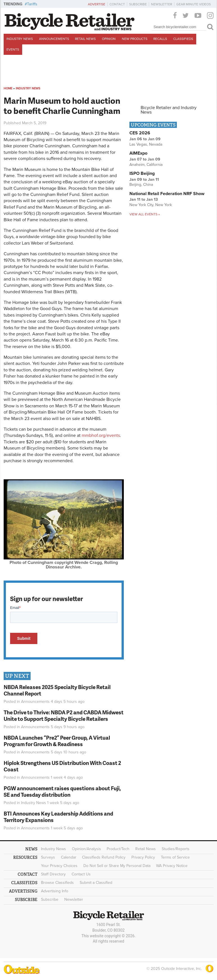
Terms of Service (175, 857)
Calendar (69, 857)
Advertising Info (55, 891)
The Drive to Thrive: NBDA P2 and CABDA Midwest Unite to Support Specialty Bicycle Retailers (64, 715)
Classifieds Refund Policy (104, 857)
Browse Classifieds (57, 883)
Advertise (97, 4)
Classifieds (183, 39)
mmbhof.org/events (101, 435)
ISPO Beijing (142, 173)
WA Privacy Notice (172, 866)
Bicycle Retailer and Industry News (169, 110)
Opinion (109, 39)
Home (8, 88)
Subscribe (138, 4)
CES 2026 (140, 133)
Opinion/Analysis (86, 849)
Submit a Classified (96, 883)
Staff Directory (53, 874)
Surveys (48, 857)
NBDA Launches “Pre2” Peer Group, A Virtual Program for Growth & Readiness (57, 741)
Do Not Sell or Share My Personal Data (117, 866)
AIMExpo (138, 153)
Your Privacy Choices (59, 866)
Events (13, 49)
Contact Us (81, 874)
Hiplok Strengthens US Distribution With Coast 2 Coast (62, 766)
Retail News (85, 39)
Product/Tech (118, 849)
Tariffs (32, 4)
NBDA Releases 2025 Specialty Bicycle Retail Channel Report (57, 690)
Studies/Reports (176, 849)
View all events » (145, 214)
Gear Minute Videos (194, 4)
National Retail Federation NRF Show (167, 194)
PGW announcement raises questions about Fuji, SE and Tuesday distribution (62, 791)
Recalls (160, 39)
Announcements (54, 39)
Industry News (20, 39)
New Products (135, 39)
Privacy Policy (143, 857)
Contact (117, 4)
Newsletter (162, 4)
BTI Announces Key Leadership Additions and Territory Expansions (58, 817)
